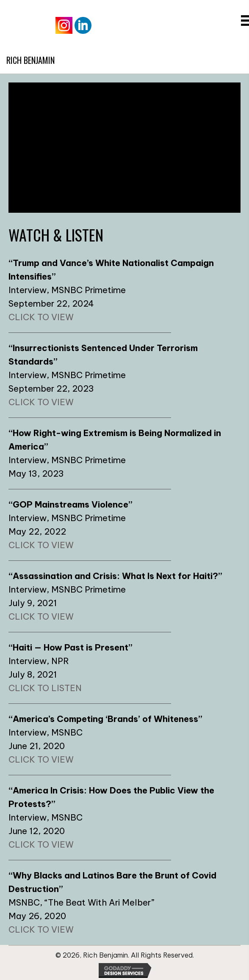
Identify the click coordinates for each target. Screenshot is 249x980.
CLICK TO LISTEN (45, 688)
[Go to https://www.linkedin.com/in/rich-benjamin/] (83, 25)
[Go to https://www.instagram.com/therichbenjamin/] (64, 25)
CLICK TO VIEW (41, 317)
